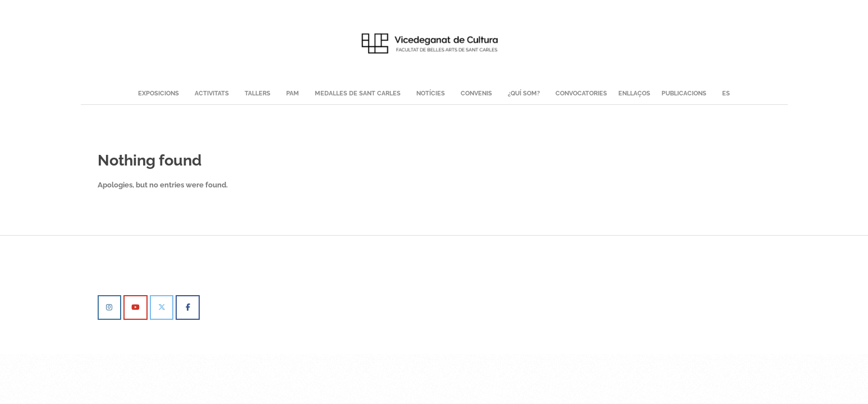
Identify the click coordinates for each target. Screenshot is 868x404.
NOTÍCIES (431, 93)
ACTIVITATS (212, 93)
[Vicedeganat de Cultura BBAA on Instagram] (109, 307)
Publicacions (684, 93)
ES (726, 93)
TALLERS (258, 93)
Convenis (476, 93)
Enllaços (634, 93)
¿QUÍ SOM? (524, 93)
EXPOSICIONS (159, 93)
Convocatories (581, 93)
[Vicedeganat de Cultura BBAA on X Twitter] (162, 307)
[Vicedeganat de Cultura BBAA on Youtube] (135, 307)
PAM (293, 93)
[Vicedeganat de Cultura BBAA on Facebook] (187, 307)
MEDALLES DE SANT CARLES (358, 93)
